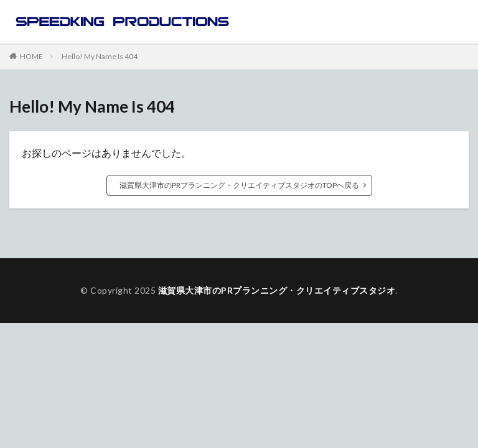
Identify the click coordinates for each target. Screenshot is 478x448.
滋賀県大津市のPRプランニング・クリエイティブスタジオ (277, 290)
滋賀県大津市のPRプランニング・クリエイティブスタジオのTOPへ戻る (239, 185)
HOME (31, 56)
